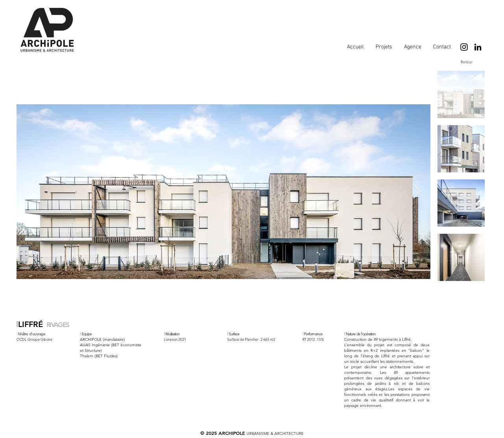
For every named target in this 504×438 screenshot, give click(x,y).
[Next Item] (417, 192)
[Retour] (467, 62)
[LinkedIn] (478, 47)
